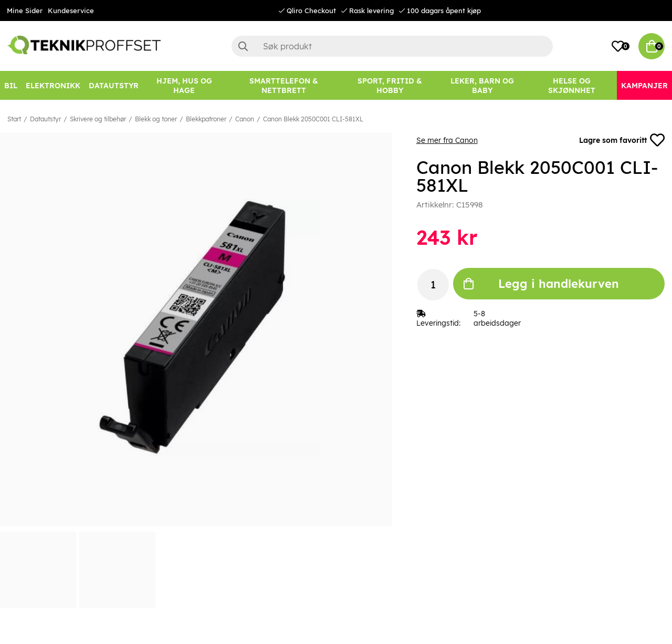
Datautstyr (45, 119)
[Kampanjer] (644, 85)
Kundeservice (71, 11)
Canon (245, 119)
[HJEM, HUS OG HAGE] (184, 85)
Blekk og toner (156, 119)
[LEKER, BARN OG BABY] (482, 85)
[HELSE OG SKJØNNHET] (572, 85)
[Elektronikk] (53, 85)
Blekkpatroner (206, 119)
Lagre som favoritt (622, 140)
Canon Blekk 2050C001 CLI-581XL (313, 119)
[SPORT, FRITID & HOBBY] (390, 85)
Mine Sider (25, 11)
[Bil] (11, 85)
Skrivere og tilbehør (98, 119)
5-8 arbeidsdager (497, 318)
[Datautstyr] (114, 85)
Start (14, 119)
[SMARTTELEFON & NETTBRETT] (283, 85)
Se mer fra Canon (447, 140)
